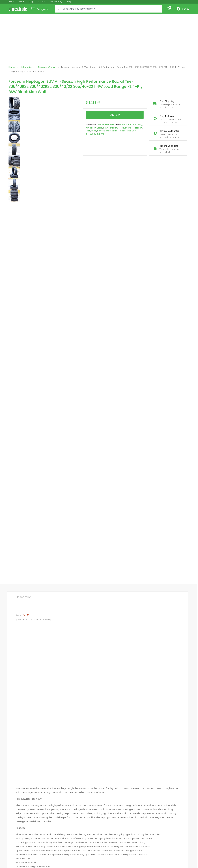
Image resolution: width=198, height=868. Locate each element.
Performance (104, 131)
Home (11, 2)
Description (24, 597)
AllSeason (91, 128)
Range (122, 131)
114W (123, 125)
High (88, 131)
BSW (106, 128)
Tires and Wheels (47, 67)
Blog (31, 2)
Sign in (183, 9)
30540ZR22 (131, 125)
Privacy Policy (56, 2)
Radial (115, 131)
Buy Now (115, 115)
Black (100, 128)
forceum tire (125, 128)
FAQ (69, 2)
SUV (134, 131)
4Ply (140, 125)
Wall (103, 134)
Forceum (113, 128)
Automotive (26, 67)
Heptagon (137, 128)
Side (129, 131)
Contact (42, 2)
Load (94, 131)
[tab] (24, 597)
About (21, 2)
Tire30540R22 (93, 134)
